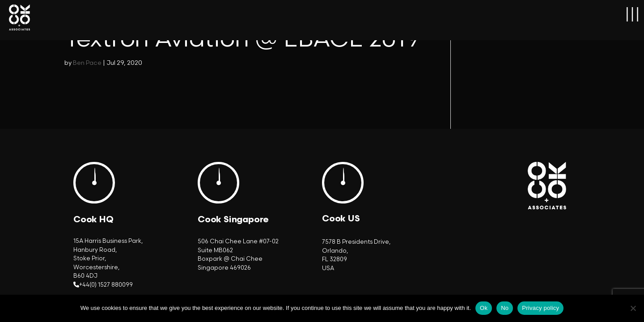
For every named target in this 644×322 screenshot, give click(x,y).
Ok (484, 308)
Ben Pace (87, 63)
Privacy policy (540, 308)
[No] (633, 308)
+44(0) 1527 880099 (106, 285)
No (505, 308)
